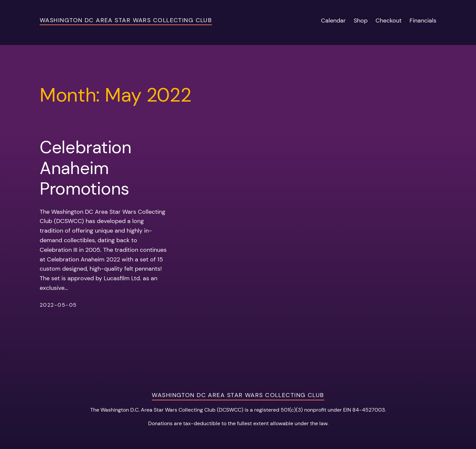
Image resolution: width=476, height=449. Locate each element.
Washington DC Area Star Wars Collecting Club (126, 20)
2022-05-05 (58, 305)
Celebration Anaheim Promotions (86, 168)
